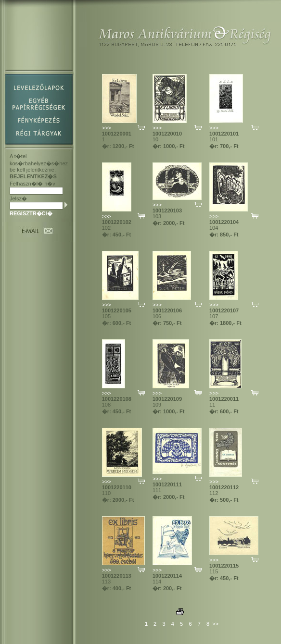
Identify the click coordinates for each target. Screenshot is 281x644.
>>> (107, 128)
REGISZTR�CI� (31, 213)
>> (215, 624)
